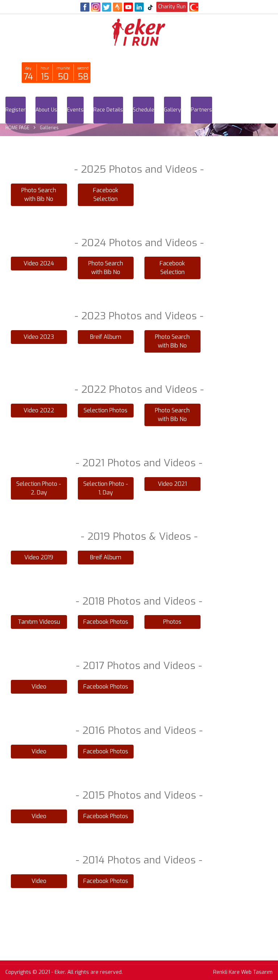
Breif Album (106, 337)
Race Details (108, 110)
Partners (201, 110)
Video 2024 (39, 263)
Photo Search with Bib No (39, 195)
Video (39, 687)
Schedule (144, 110)
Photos (172, 622)
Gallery (172, 110)
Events (75, 110)
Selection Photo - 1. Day (106, 488)
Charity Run (172, 7)
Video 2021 (172, 484)
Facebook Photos (106, 622)
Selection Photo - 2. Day (39, 488)
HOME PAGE (17, 128)
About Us (46, 110)
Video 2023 (39, 337)
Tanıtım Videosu (39, 622)
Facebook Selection (106, 195)
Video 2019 (39, 557)
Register (16, 110)
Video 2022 (39, 410)
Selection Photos (106, 410)
